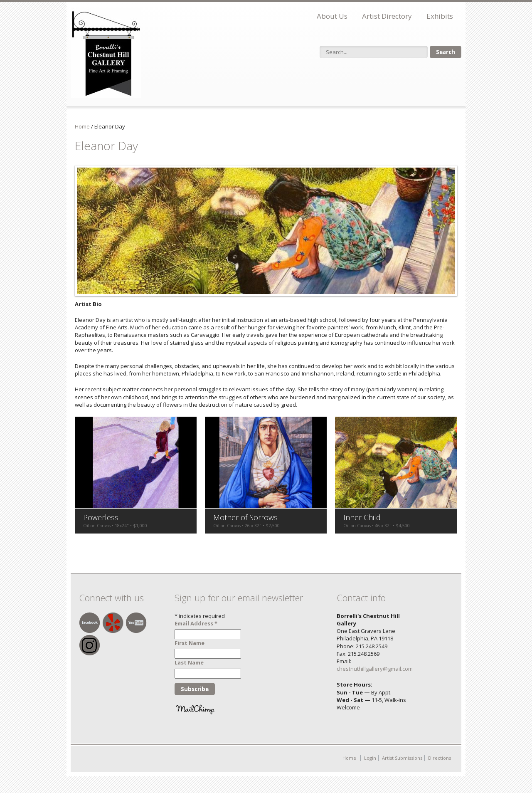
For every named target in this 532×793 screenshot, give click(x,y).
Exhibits (440, 16)
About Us (332, 16)
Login (370, 758)
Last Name (189, 662)
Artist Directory (387, 16)
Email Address (196, 623)
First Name (190, 643)
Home (82, 126)
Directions (440, 758)
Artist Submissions (402, 758)
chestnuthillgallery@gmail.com (375, 669)
